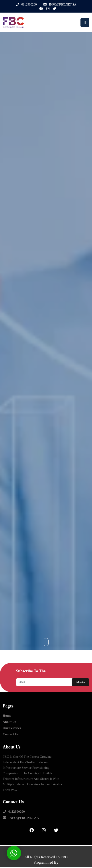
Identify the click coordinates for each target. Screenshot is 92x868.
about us (9, 722)
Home (7, 716)
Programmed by (46, 862)
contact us (11, 734)
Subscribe (80, 682)
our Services (12, 728)
